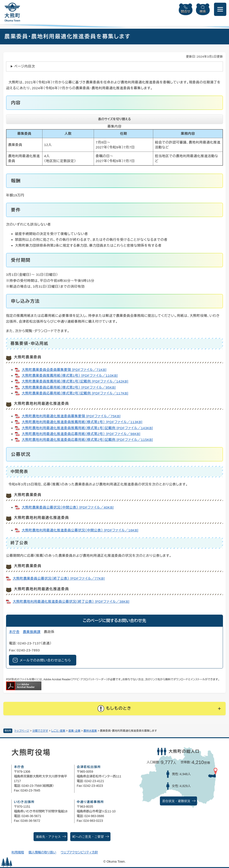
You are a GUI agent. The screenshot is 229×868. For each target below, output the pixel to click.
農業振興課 (32, 632)
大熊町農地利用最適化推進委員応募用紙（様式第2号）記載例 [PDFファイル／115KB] (87, 440)
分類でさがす (40, 731)
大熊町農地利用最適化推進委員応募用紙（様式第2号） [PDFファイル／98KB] (81, 434)
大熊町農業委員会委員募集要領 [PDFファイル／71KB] (64, 370)
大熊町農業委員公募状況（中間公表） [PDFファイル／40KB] (68, 507)
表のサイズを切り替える (115, 119)
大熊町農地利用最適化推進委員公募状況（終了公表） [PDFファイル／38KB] (71, 602)
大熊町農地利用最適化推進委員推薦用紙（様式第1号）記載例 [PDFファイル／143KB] (87, 428)
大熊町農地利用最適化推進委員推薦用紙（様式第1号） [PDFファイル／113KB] (82, 422)
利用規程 (18, 852)
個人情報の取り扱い (42, 852)
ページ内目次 (25, 66)
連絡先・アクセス (48, 837)
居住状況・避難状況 (176, 801)
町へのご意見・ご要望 (88, 837)
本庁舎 (14, 632)
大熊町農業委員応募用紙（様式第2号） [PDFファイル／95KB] (69, 387)
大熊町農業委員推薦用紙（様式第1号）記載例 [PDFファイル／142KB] (75, 381)
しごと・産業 (58, 731)
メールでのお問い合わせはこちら (45, 660)
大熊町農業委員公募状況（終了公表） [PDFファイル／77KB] (59, 578)
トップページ (22, 731)
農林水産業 (90, 731)
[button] (114, 709)
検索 (203, 11)
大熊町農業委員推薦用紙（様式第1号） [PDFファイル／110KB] (70, 375)
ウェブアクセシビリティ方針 (80, 852)
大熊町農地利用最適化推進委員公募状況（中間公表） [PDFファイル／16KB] (80, 530)
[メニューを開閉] (220, 9)
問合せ (186, 11)
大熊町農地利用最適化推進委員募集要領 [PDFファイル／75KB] (71, 416)
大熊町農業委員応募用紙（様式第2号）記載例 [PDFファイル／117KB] (75, 393)
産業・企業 (74, 731)
